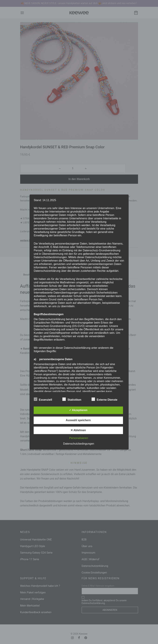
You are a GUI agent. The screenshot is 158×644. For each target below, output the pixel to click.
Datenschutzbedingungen (79, 444)
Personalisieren (79, 438)
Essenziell (45, 399)
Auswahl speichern (78, 420)
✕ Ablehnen (78, 430)
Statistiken (74, 399)
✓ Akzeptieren (78, 410)
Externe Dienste (107, 399)
